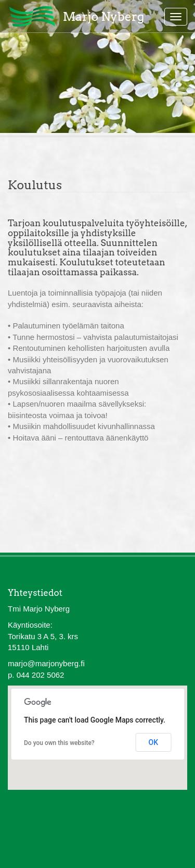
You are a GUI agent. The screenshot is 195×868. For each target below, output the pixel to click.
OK (154, 742)
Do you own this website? (59, 743)
